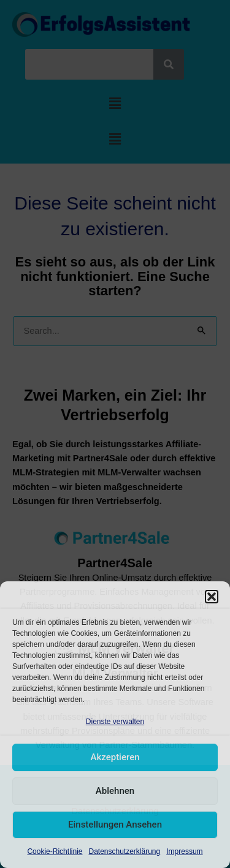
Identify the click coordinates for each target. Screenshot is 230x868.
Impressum (184, 851)
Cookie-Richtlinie (55, 851)
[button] (212, 597)
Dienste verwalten (115, 722)
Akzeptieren (115, 757)
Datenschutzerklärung (124, 851)
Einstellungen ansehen (115, 825)
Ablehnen (115, 791)
